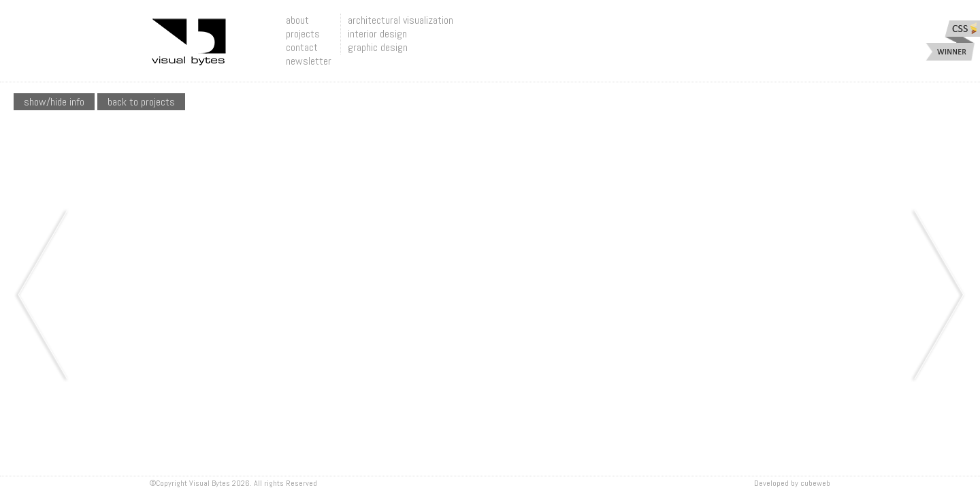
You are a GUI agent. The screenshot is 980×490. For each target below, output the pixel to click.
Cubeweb (815, 483)
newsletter (309, 61)
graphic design (378, 47)
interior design (377, 34)
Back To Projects (141, 102)
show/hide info (54, 102)
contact (302, 47)
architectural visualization (401, 20)
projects (303, 34)
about (297, 20)
